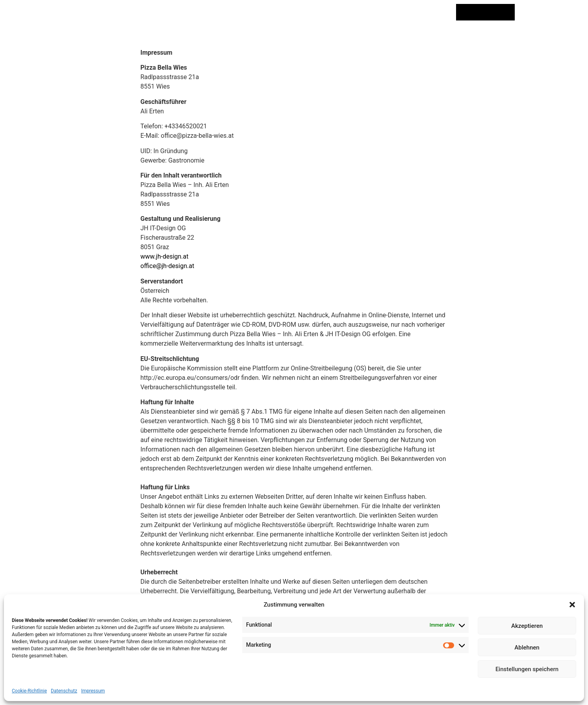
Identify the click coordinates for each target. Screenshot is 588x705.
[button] (572, 605)
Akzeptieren (527, 626)
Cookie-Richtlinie (29, 691)
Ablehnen (527, 648)
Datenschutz (64, 691)
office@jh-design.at (168, 266)
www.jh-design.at (165, 256)
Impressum (93, 691)
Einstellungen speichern (527, 669)
